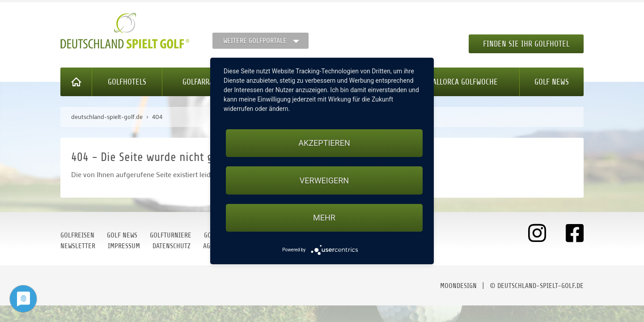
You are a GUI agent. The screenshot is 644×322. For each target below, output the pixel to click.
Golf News (552, 82)
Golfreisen (77, 235)
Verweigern (324, 180)
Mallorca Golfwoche (463, 82)
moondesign (458, 286)
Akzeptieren (324, 143)
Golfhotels (127, 82)
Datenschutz (172, 246)
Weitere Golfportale (255, 41)
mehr (324, 218)
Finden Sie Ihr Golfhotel (526, 44)
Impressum (124, 246)
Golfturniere (171, 235)
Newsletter (78, 246)
